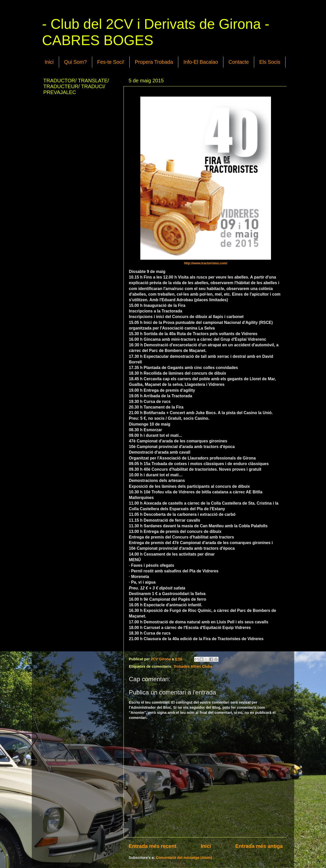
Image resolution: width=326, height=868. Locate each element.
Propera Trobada (154, 62)
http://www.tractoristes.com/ (206, 263)
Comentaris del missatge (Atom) (184, 858)
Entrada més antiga (259, 846)
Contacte (239, 62)
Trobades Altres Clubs (193, 666)
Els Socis (270, 62)
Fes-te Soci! (111, 62)
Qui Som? (76, 62)
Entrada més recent (152, 846)
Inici (49, 62)
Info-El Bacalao (201, 62)
